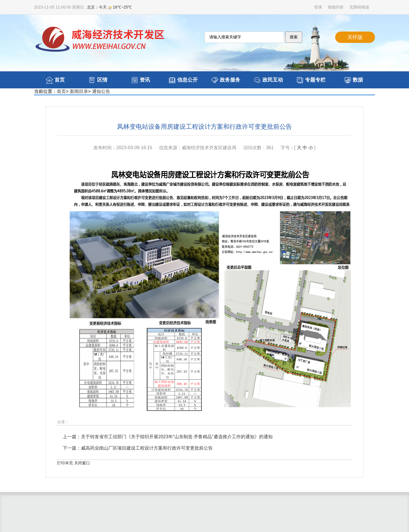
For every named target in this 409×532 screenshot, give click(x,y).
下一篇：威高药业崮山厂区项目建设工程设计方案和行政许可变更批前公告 (138, 448)
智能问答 (336, 7)
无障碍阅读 (359, 7)
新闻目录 (79, 91)
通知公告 (101, 91)
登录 (318, 7)
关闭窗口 (82, 463)
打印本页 (65, 463)
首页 (61, 91)
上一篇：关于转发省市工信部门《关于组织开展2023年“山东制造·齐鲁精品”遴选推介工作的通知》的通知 (168, 437)
